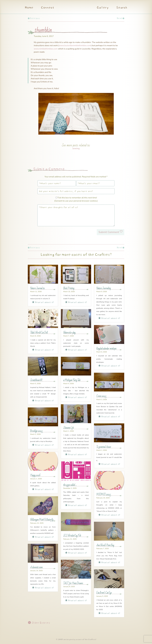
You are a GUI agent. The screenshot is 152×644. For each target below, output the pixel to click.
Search (122, 8)
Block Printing (69, 288)
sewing (76, 148)
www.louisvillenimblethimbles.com (75, 45)
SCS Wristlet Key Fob (72, 536)
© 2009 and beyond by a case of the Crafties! (76, 639)
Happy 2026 (35, 475)
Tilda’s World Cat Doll (39, 333)
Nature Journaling (103, 288)
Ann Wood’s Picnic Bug (105, 545)
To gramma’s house (104, 447)
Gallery (103, 8)
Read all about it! (43, 302)
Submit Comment (109, 232)
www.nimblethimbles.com (46, 49)
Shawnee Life (68, 428)
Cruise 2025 (101, 396)
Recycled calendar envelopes (106, 349)
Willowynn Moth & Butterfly (42, 520)
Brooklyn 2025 (36, 431)
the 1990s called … (70, 485)
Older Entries (40, 622)
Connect (47, 8)
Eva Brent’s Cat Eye (104, 593)
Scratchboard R (36, 380)
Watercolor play (69, 333)
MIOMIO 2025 (104, 494)
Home (29, 8)
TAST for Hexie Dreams (73, 583)
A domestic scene (36, 567)
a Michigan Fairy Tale (72, 380)
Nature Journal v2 (37, 288)
